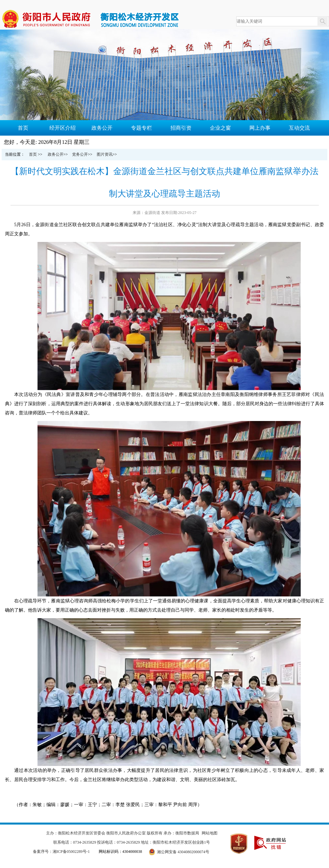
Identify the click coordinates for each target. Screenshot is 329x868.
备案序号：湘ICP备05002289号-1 (61, 852)
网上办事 (260, 128)
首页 (23, 128)
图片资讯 (105, 154)
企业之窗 (220, 128)
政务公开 (102, 128)
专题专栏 (141, 128)
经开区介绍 (63, 128)
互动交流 (299, 128)
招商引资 (181, 128)
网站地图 (210, 833)
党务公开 (80, 154)
